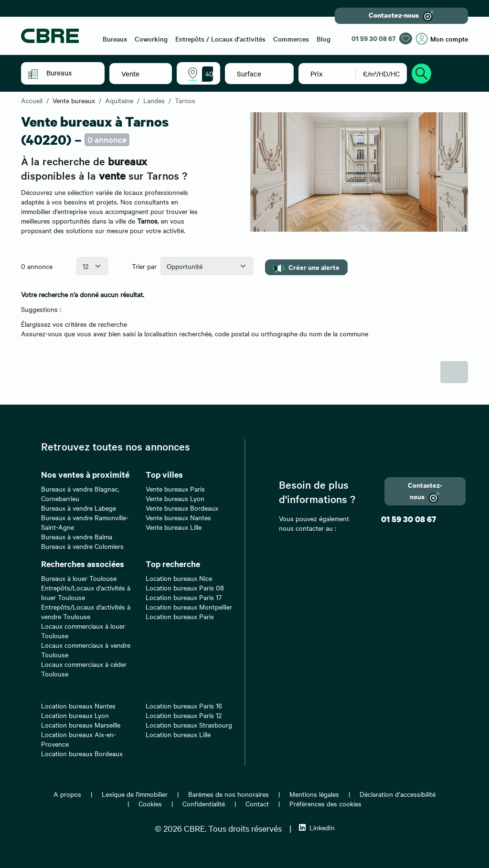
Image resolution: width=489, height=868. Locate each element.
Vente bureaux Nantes (178, 517)
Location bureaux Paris (180, 616)
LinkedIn (317, 827)
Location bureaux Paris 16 (184, 706)
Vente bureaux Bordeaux (182, 508)
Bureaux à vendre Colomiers (82, 546)
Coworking (151, 39)
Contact (257, 804)
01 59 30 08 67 (373, 38)
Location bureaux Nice (179, 578)
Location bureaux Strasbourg (189, 725)
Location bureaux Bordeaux (82, 753)
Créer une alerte (306, 267)
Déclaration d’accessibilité (398, 794)
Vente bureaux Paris (175, 489)
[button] (69, 73)
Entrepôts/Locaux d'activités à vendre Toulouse (86, 611)
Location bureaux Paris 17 (184, 597)
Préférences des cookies (325, 804)
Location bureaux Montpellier (189, 607)
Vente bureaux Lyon (175, 498)
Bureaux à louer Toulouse (79, 578)
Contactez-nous (401, 16)
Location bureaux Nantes (78, 706)
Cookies (150, 804)
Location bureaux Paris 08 (185, 588)
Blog (324, 39)
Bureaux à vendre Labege (79, 508)
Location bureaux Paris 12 (184, 715)
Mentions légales (314, 794)
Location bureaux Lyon (75, 715)
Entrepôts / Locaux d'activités (220, 39)
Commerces (291, 39)
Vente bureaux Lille (174, 527)
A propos (67, 794)
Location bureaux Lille (178, 734)
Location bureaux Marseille (81, 725)
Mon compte (442, 39)
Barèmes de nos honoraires (229, 794)
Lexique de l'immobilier (135, 794)
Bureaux (115, 39)
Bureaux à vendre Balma (77, 536)
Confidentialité (204, 804)
